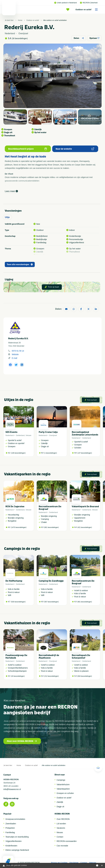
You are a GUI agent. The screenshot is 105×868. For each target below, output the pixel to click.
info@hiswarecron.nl (12, 789)
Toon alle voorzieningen (20, 265)
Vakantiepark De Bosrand (85, 506)
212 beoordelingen (51, 676)
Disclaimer (74, 863)
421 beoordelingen (85, 527)
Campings (61, 780)
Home (20, 20)
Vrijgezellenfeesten (14, 841)
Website (15, 354)
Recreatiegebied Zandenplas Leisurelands (85, 433)
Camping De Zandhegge (51, 581)
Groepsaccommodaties (15, 819)
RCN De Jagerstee (15, 506)
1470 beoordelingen (19, 527)
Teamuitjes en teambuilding (17, 837)
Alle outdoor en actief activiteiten (55, 20)
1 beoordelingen (50, 453)
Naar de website (75, 149)
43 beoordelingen (18, 676)
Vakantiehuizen (63, 784)
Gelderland (20, 435)
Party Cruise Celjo (48, 432)
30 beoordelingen (20, 38)
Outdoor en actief (87, 10)
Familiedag (10, 832)
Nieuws (60, 832)
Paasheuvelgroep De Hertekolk (16, 657)
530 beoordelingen (18, 602)
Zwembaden (11, 824)
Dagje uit (60, 807)
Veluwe (28, 435)
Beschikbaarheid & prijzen (27, 149)
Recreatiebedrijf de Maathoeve (49, 657)
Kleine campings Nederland (17, 850)
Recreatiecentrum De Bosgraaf (50, 508)
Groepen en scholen (65, 793)
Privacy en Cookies (59, 863)
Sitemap (93, 863)
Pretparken (10, 828)
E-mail (14, 358)
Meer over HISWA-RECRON (22, 741)
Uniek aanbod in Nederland (65, 3)
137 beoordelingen (85, 453)
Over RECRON (63, 819)
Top (98, 767)
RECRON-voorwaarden (67, 841)
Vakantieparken (63, 789)
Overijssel (53, 435)
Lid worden (61, 824)
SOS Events (11, 432)
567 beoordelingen (51, 602)
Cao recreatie (62, 846)
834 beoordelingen (85, 676)
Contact (60, 837)
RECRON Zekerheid (89, 3)
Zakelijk (60, 802)
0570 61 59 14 (18, 351)
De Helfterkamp (14, 581)
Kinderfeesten (11, 846)
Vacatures (61, 828)
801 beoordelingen (51, 527)
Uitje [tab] (7, 217)
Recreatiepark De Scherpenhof (81, 657)
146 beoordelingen (18, 453)
